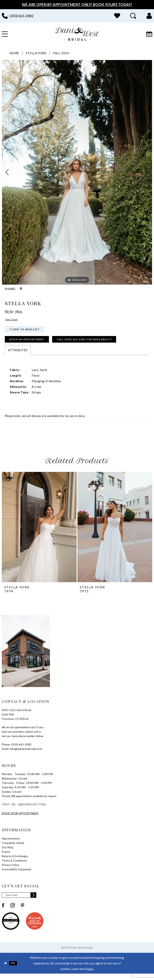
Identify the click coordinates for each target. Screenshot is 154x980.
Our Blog (7, 852)
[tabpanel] (77, 172)
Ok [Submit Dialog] (15, 969)
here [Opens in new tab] (90, 975)
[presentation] (39, 532)
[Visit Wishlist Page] (117, 16)
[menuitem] (117, 16)
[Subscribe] (40, 901)
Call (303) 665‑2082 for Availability (102, 344)
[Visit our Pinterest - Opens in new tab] (22, 912)
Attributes (18, 355)
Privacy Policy (11, 870)
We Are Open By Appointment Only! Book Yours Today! (77, 5)
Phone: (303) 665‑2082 (17, 749)
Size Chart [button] (13, 320)
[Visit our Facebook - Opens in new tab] (3, 912)
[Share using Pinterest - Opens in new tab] (21, 289)
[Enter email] (23, 901)
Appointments (11, 844)
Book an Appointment (32, 344)
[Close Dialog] (6, 969)
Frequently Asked (13, 848)
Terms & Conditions (14, 866)
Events (6, 857)
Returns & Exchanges (15, 861)
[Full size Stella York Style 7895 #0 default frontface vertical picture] (77, 172)
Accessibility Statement (17, 874)
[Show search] (133, 16)
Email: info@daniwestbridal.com (22, 754)
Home (14, 53)
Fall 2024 (61, 53)
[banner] (77, 34)
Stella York (36, 53)
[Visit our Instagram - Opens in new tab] (13, 912)
